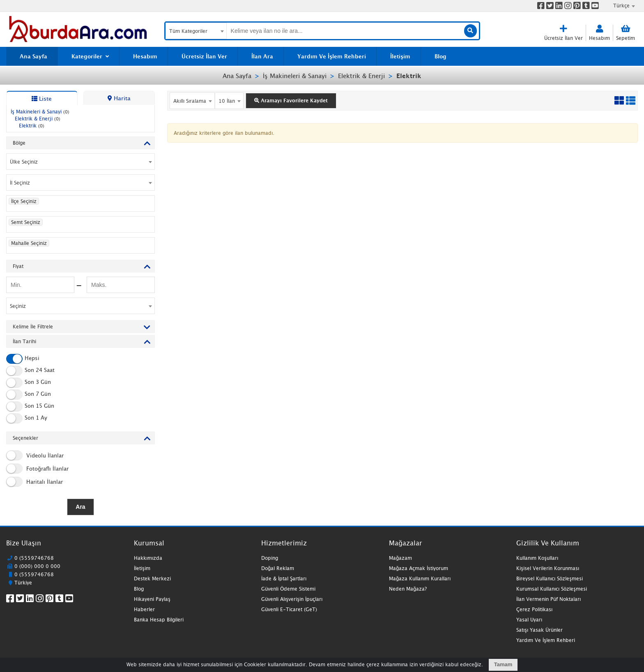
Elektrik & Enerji (361, 76)
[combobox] (620, 6)
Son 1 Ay (27, 418)
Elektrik (409, 76)
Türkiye (23, 583)
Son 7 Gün (29, 395)
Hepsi (23, 359)
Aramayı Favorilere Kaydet (291, 100)
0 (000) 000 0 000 (37, 566)
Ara (80, 507)
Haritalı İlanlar (34, 482)
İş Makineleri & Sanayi (295, 76)
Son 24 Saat (30, 371)
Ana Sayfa (237, 76)
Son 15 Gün (30, 406)
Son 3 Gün (29, 383)
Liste (42, 98)
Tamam (503, 664)
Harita (119, 98)
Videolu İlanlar (35, 455)
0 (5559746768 (34, 558)
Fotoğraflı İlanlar (37, 469)
